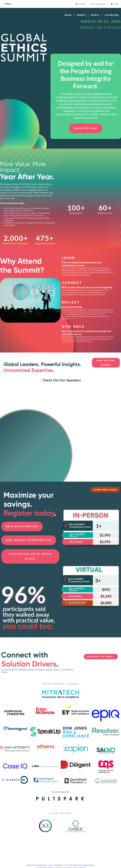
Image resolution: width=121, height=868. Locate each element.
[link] (7, 4)
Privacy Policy (88, 865)
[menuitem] (81, 4)
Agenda (68, 15)
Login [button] (116, 4)
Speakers (81, 15)
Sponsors (95, 15)
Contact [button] (82, 4)
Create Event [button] (100, 4)
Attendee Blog (112, 15)
